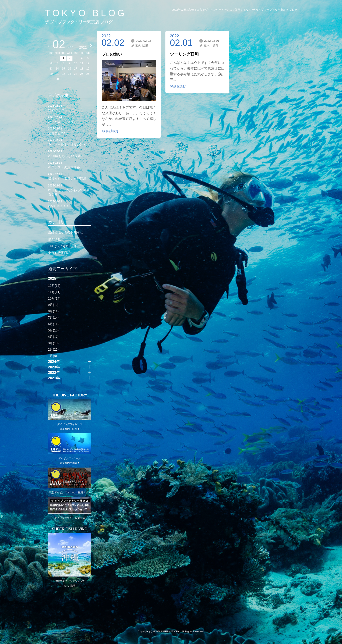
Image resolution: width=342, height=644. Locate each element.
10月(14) (54, 298)
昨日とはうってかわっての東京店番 (70, 190)
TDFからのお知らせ (62, 246)
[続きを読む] (110, 131)
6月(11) (53, 324)
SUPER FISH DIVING (70, 529)
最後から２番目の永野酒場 (70, 176)
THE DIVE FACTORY (70, 395)
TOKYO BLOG (86, 13)
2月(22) (53, 349)
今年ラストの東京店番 (70, 165)
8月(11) (53, 311)
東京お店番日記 (59, 253)
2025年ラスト (70, 108)
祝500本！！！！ (70, 204)
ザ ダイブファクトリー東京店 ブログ (79, 22)
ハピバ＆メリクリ (70, 119)
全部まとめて (70, 131)
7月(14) (53, 318)
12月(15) (54, 286)
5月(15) (53, 330)
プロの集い (112, 54)
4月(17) (53, 337)
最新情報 (54, 239)
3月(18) (53, 343)
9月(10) (53, 305)
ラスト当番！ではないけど (70, 142)
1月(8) (53, 356)
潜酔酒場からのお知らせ (66, 232)
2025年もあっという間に (70, 153)
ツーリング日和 (184, 54)
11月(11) (54, 292)
